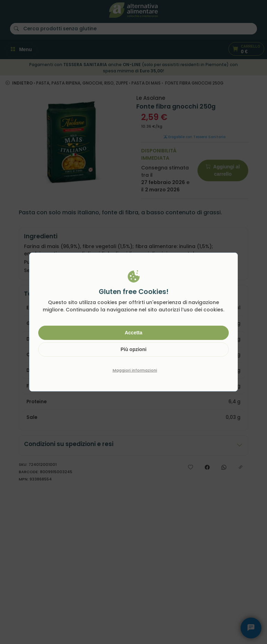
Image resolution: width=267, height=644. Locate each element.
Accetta (134, 333)
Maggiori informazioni (135, 370)
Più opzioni (134, 349)
